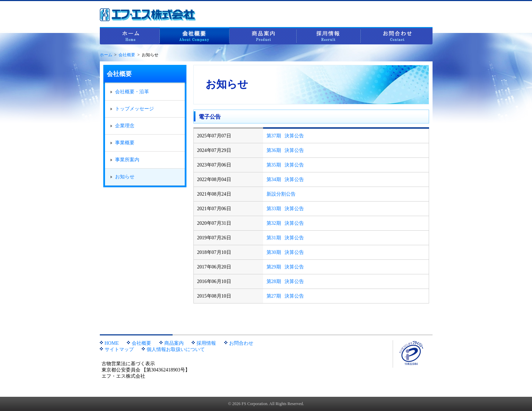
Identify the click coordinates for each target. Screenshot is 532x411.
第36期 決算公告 (285, 150)
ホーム (130, 36)
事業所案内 (125, 160)
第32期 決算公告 (285, 223)
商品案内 (263, 36)
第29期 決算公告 (285, 267)
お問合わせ (397, 36)
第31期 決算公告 (285, 238)
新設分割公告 (281, 194)
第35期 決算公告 (285, 165)
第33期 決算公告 (285, 209)
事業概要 (122, 143)
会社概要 (195, 36)
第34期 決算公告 (285, 179)
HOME (109, 343)
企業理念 (122, 126)
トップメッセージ (132, 109)
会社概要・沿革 (130, 92)
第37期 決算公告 (285, 136)
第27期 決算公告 (285, 296)
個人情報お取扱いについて (173, 349)
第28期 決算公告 (285, 281)
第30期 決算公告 (285, 252)
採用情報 (329, 36)
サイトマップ (117, 349)
